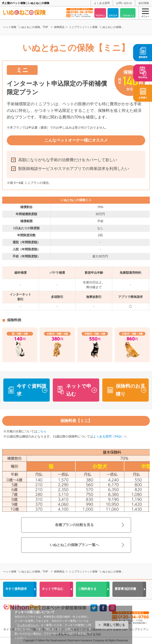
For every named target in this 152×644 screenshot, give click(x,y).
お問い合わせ (124, 3)
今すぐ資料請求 (31, 390)
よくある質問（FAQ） (108, 436)
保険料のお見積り (130, 390)
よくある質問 (102, 3)
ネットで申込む (79, 390)
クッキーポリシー (28, 625)
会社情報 (144, 3)
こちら (42, 431)
